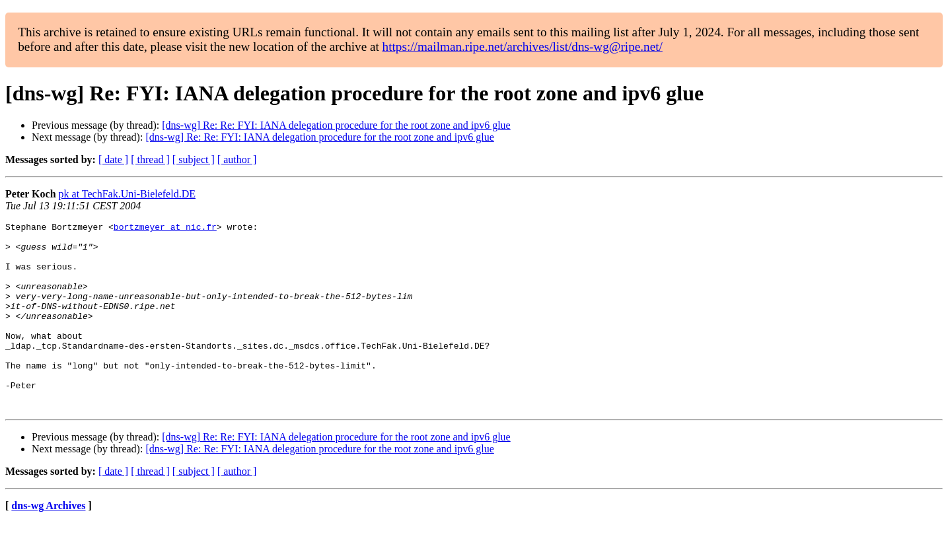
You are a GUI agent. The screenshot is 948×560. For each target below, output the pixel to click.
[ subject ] (194, 159)
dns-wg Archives (48, 543)
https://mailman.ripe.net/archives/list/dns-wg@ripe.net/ (523, 47)
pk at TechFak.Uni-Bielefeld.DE (127, 194)
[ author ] (237, 159)
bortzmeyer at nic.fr (165, 228)
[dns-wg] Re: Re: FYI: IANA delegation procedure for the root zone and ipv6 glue (336, 125)
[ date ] (113, 159)
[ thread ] (150, 159)
